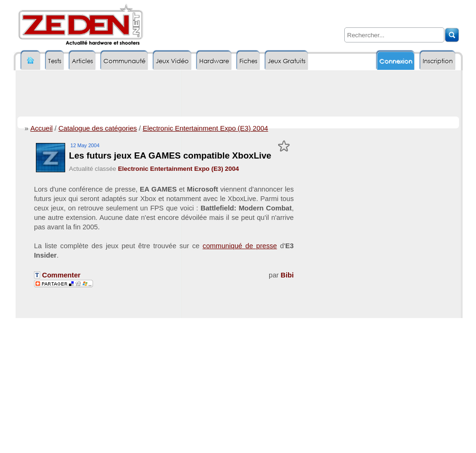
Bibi (287, 275)
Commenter (57, 275)
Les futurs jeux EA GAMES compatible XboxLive (170, 155)
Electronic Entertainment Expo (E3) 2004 (205, 128)
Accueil (41, 128)
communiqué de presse (240, 246)
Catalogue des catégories (98, 128)
